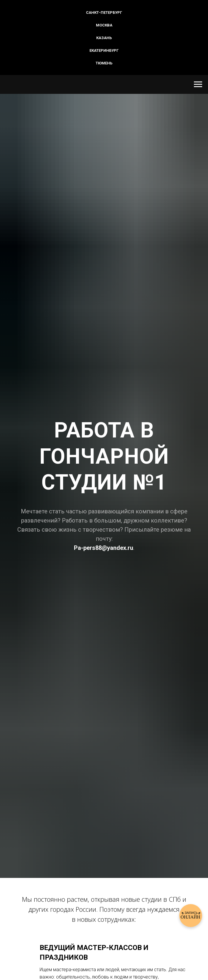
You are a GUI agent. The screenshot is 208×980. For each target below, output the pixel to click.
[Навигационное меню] (198, 84)
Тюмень (104, 63)
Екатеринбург (104, 50)
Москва (104, 25)
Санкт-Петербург (104, 13)
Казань (104, 38)
